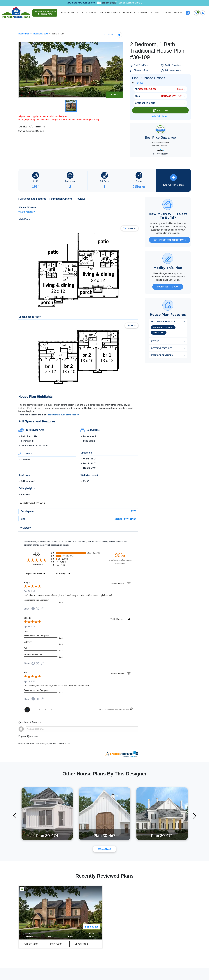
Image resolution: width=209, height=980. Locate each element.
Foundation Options (61, 199)
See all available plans (131, 3)
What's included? (27, 212)
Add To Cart (160, 110)
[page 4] (45, 710)
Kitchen (156, 341)
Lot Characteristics (163, 321)
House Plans (25, 34)
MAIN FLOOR (56, 944)
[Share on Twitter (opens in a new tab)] (38, 609)
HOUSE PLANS (68, 13)
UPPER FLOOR (81, 944)
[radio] (78, 553)
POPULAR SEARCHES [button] (109, 13)
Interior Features (162, 348)
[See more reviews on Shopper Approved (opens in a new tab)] (42, 609)
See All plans (104, 849)
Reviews (81, 199)
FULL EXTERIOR (31, 944)
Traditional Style (41, 34)
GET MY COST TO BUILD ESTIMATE (170, 240)
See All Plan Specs (173, 180)
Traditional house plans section (63, 415)
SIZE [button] (79, 13)
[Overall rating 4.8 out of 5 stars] (37, 560)
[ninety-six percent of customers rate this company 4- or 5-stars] (120, 558)
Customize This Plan (168, 287)
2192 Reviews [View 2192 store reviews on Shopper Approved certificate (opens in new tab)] (40, 565)
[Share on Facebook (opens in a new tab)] (33, 609)
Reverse (115, 95)
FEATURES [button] (128, 13)
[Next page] (57, 710)
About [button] (177, 13)
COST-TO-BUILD (163, 13)
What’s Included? (160, 116)
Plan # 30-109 (92, 927)
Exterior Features (162, 355)
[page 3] (40, 710)
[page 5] (51, 710)
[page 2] (34, 710)
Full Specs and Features (32, 199)
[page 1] (27, 710)
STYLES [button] (90, 13)
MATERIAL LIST (145, 13)
